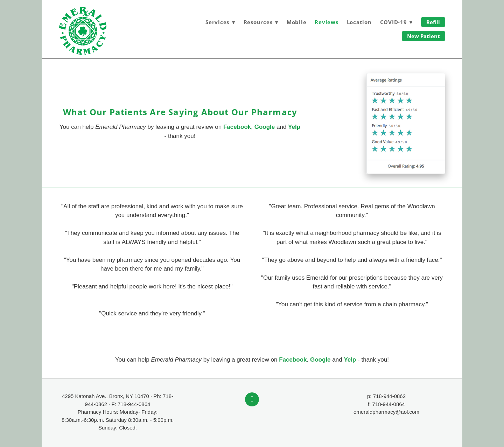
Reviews (326, 22)
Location (359, 22)
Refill (433, 22)
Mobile (297, 22)
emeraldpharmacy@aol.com (386, 412)
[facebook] (252, 399)
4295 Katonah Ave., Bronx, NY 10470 (106, 396)
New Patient (423, 36)
